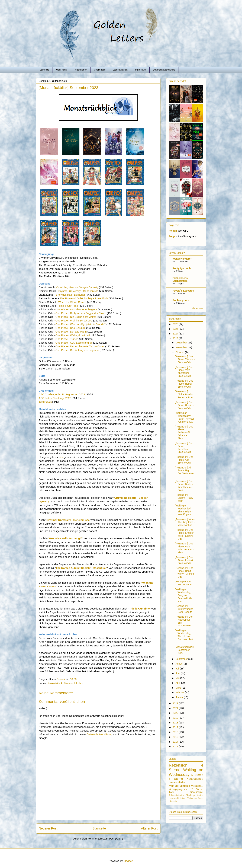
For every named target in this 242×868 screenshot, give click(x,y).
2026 (176, 324)
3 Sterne (176, 779)
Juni (178, 673)
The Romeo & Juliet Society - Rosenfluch (84, 298)
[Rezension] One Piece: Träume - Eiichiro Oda (185, 359)
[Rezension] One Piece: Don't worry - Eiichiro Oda (184, 572)
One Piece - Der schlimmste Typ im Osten (80, 346)
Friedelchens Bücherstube (180, 279)
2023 (176, 338)
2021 (176, 708)
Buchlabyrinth (181, 300)
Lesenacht (174, 798)
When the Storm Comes (72, 302)
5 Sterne (197, 775)
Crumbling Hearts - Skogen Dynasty (77, 287)
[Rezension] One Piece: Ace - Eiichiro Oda (184, 460)
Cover (201, 798)
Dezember (182, 343)
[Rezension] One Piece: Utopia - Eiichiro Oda (184, 405)
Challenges (100, 70)
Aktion (200, 795)
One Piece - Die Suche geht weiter (76, 317)
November (182, 347)
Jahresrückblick (177, 795)
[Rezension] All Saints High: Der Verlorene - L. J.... (185, 472)
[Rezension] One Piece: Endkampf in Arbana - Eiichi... (184, 433)
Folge (172, 236)
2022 (176, 703)
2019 (176, 718)
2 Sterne (197, 789)
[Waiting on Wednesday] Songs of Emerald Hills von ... (183, 595)
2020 (176, 713)
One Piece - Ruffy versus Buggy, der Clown (81, 313)
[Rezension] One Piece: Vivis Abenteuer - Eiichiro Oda (184, 372)
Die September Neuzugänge (183, 583)
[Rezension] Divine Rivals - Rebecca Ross (184, 394)
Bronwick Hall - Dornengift (71, 295)
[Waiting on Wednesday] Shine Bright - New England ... (185, 510)
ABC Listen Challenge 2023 (55, 398)
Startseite (44, 70)
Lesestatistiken (120, 70)
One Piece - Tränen (67, 339)
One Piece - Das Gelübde (71, 328)
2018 (176, 723)
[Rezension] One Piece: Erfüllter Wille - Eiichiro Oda (184, 534)
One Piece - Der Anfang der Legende (77, 350)
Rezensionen (80, 70)
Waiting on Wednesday (186, 772)
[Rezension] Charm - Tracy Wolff (184, 498)
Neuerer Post (48, 828)
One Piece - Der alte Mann (71, 332)
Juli (178, 669)
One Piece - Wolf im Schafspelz (74, 320)
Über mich (61, 70)
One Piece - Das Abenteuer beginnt (76, 309)
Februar (180, 693)
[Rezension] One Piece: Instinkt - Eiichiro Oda (185, 560)
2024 (176, 334)
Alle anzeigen (198, 308)
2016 (176, 732)
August (180, 664)
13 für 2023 (46, 402)
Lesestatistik (55, 683)
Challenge (191, 795)
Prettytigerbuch (182, 268)
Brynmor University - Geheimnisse (78, 291)
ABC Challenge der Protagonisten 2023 (62, 394)
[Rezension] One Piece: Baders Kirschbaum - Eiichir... (184, 486)
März (179, 688)
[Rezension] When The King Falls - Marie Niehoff (185, 522)
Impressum (140, 70)
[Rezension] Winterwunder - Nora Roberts (185, 609)
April (178, 683)
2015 (176, 737)
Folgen (173, 231)
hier (61, 457)
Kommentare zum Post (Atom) (105, 839)
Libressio (173, 801)
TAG (171, 792)
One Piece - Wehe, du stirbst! (73, 335)
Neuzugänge (195, 779)
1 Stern (183, 798)
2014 (176, 742)
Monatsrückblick (73, 683)
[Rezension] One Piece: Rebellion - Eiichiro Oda (184, 448)
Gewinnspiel (196, 792)
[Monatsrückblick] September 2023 (184, 650)
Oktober (180, 352)
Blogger (128, 861)
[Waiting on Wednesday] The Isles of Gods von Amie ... (185, 636)
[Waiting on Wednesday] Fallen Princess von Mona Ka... (185, 417)
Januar (180, 697)
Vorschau (197, 786)
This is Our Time (68, 306)
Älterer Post (149, 828)
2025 (176, 329)
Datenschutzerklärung (164, 70)
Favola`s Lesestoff (183, 291)
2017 (176, 727)
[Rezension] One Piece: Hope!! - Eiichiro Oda (184, 384)
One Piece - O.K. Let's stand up (74, 343)
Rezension (178, 765)
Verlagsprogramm (179, 789)
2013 (176, 746)
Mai (178, 678)
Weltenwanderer (182, 259)
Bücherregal (192, 798)
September (182, 659)
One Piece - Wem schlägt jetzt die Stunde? (81, 324)
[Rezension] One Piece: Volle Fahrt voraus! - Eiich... (184, 548)
